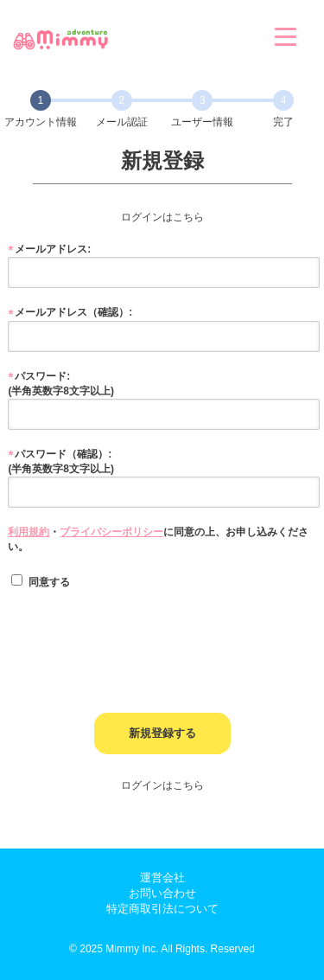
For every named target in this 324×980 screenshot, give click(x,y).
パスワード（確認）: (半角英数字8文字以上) (61, 461)
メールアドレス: (53, 249)
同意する (40, 581)
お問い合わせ (162, 893)
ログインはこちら (162, 217)
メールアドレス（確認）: (73, 312)
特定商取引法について (162, 909)
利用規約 (29, 532)
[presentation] (139, 636)
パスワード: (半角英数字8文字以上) (61, 384)
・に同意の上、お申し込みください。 (158, 539)
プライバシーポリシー (111, 532)
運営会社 (162, 878)
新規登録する (162, 733)
